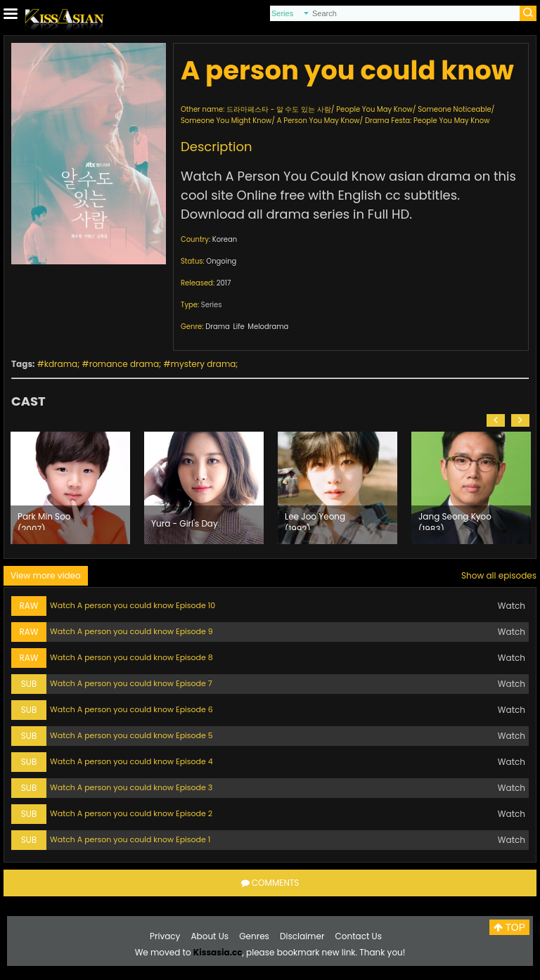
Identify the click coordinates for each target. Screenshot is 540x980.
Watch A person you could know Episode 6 (131, 709)
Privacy (165, 936)
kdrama (61, 364)
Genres (254, 936)
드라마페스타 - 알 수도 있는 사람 (279, 109)
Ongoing (221, 261)
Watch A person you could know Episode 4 (131, 761)
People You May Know (374, 109)
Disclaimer (302, 936)
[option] (70, 488)
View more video (46, 575)
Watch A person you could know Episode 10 (133, 605)
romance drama (124, 364)
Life (238, 327)
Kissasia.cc (218, 952)
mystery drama (204, 364)
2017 (224, 283)
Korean (225, 239)
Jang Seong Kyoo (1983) (455, 520)
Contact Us (359, 936)
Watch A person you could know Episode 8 (131, 657)
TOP (509, 927)
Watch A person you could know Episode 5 (131, 735)
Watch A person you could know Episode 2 (131, 813)
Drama (218, 327)
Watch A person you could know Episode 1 (130, 839)
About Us (210, 936)
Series (212, 305)
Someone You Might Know (226, 121)
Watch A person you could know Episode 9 (131, 631)
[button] (496, 420)
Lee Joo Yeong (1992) (315, 520)
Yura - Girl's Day (185, 523)
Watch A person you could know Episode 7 (131, 683)
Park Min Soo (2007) (44, 520)
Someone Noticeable (454, 109)
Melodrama (268, 327)
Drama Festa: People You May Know (427, 121)
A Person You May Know (319, 121)
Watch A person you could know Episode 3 (131, 787)
